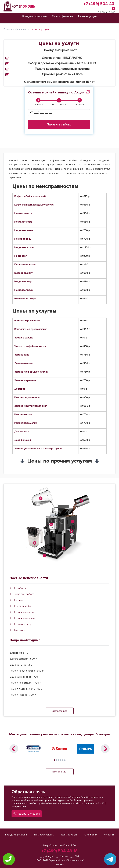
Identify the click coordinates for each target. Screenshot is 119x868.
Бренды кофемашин (16, 835)
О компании (91, 835)
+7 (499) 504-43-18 (59, 851)
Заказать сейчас (59, 124)
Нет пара (18, 600)
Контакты (109, 835)
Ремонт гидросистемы (27, 321)
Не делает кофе (24, 247)
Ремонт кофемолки (26, 423)
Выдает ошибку (23, 273)
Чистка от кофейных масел (30, 346)
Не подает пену (22, 624)
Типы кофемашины (44, 835)
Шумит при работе (24, 594)
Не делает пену (24, 230)
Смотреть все (59, 711)
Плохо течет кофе (25, 264)
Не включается (23, 213)
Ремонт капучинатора (27, 397)
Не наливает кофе (25, 299)
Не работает (20, 588)
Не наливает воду (24, 612)
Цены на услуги (69, 835)
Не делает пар (23, 281)
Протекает (20, 256)
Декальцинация (23, 363)
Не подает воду (24, 290)
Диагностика (22, 431)
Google (47, 856)
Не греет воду (23, 239)
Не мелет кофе (23, 222)
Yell (75, 856)
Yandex (62, 856)
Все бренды (59, 772)
